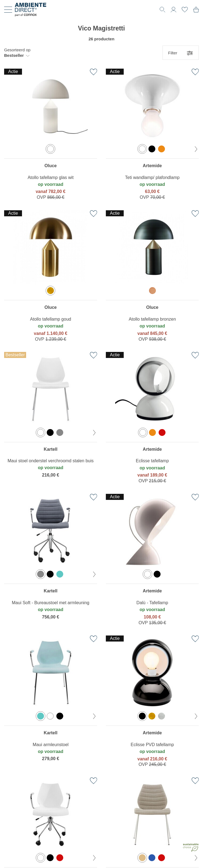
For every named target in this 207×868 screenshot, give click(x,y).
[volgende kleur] (196, 149)
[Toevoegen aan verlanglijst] (93, 72)
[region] (51, 135)
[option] (50, 149)
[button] (17, 53)
